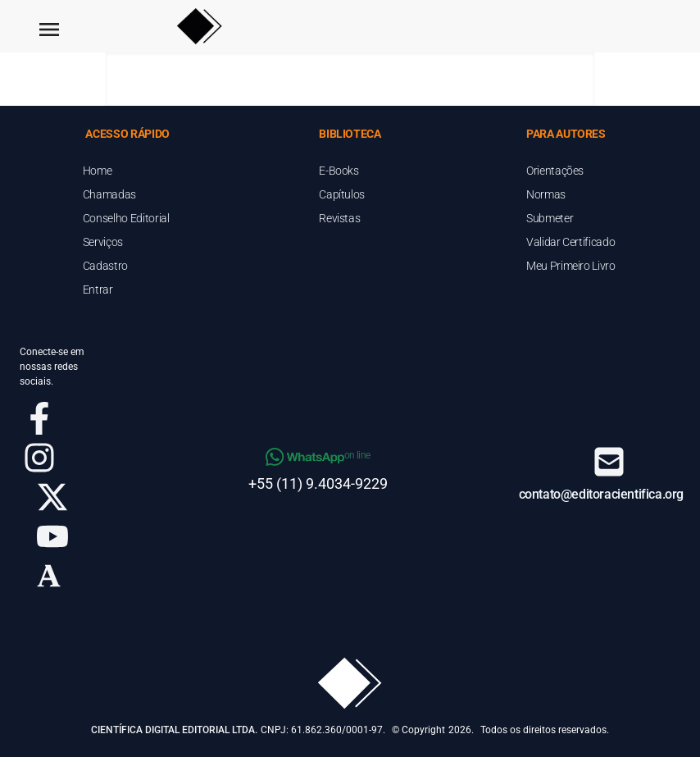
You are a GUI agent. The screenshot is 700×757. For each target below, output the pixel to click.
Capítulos (342, 194)
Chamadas (109, 194)
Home (98, 171)
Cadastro (105, 266)
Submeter (550, 218)
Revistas (339, 218)
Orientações (555, 171)
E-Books (339, 171)
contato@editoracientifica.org (601, 494)
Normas (546, 194)
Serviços (103, 242)
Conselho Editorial (126, 218)
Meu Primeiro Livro (571, 266)
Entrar (98, 290)
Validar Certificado (570, 242)
